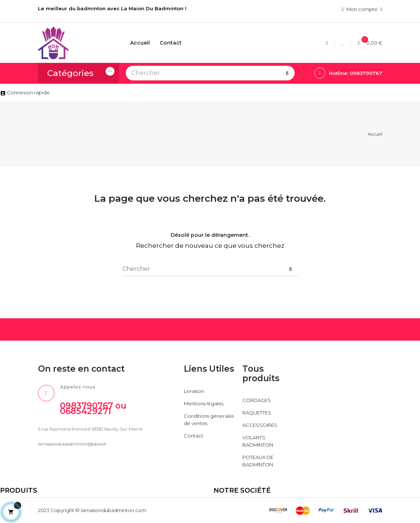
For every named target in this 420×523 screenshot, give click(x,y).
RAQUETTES (257, 413)
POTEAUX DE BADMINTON (258, 461)
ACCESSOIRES (260, 425)
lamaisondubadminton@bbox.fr (72, 444)
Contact (194, 436)
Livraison (194, 391)
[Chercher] (210, 73)
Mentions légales (204, 403)
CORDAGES (257, 400)
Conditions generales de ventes (209, 420)
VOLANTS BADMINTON (258, 441)
